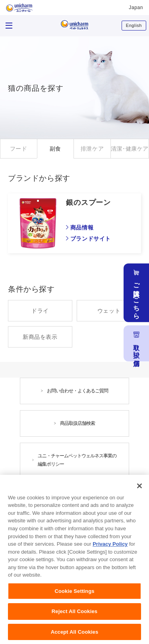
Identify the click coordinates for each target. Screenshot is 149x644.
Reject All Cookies (74, 616)
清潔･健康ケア (130, 149)
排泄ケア (92, 149)
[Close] (139, 490)
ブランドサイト (91, 239)
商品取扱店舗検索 (77, 423)
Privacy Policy (110, 548)
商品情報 (82, 227)
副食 (55, 149)
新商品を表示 (40, 337)
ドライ (40, 311)
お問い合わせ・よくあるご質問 (77, 391)
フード (19, 149)
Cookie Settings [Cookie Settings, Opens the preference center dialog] (74, 595)
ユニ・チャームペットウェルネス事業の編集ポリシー (77, 460)
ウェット (109, 311)
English (134, 25)
